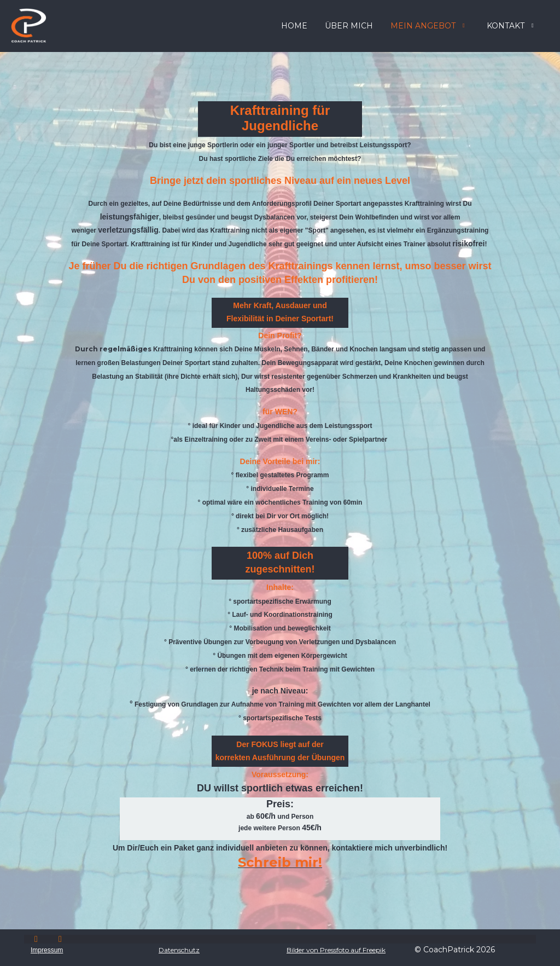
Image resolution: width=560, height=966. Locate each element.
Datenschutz (179, 950)
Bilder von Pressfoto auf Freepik (336, 950)
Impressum (47, 950)
